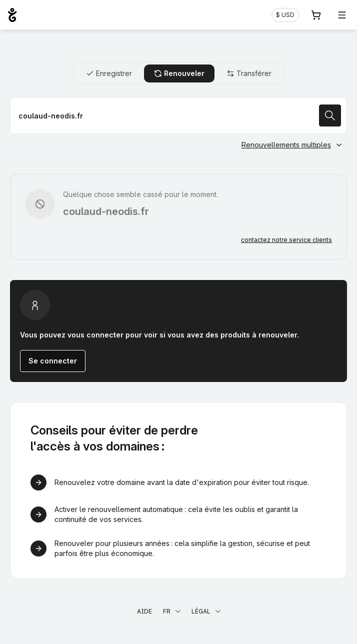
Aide (144, 611)
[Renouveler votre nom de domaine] (178, 115)
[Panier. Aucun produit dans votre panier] (316, 15)
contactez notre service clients (286, 240)
